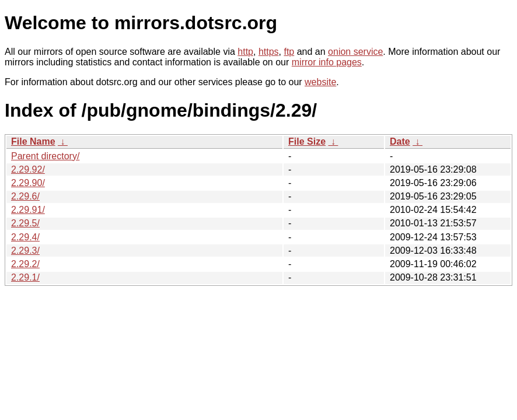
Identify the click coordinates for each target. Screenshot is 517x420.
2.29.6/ (25, 196)
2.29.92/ (28, 169)
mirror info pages (327, 62)
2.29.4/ (25, 237)
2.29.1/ (25, 277)
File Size (307, 141)
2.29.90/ (28, 183)
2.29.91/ (28, 210)
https (269, 52)
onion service (355, 52)
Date (400, 141)
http (245, 52)
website (320, 82)
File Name (33, 141)
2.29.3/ (25, 251)
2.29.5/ (25, 223)
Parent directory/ (45, 156)
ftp (289, 52)
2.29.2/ (25, 264)
